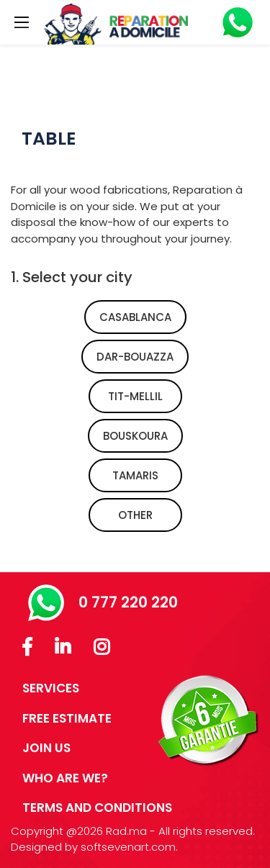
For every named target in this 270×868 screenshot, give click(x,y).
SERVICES (51, 688)
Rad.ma (126, 831)
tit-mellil (135, 396)
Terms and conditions (97, 808)
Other (135, 515)
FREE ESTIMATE (67, 718)
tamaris (135, 475)
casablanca (135, 317)
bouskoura (135, 436)
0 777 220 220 (103, 602)
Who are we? (65, 778)
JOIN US (46, 748)
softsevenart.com (128, 847)
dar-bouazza (135, 357)
